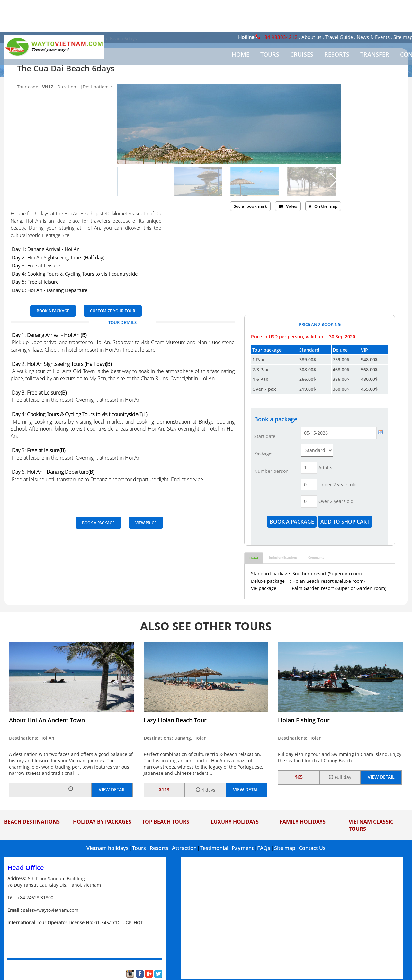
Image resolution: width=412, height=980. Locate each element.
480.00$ (369, 379)
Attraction (184, 848)
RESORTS (337, 54)
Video (288, 206)
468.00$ (341, 369)
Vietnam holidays (107, 848)
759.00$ (341, 359)
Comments (316, 558)
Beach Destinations (32, 822)
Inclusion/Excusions (283, 558)
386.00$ (341, 379)
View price (146, 523)
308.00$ (308, 369)
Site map (285, 848)
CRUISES (302, 54)
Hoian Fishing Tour (304, 720)
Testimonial (214, 848)
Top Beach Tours (166, 822)
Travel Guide (339, 37)
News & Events (373, 37)
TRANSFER (375, 54)
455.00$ (369, 389)
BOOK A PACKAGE (53, 311)
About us (311, 37)
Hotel (254, 558)
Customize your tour (113, 311)
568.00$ (369, 369)
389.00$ (308, 359)
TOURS (270, 54)
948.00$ (369, 359)
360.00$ (341, 389)
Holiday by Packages (102, 822)
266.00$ (308, 379)
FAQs (264, 848)
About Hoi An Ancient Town (47, 720)
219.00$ (308, 389)
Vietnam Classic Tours (371, 825)
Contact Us (312, 848)
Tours (139, 848)
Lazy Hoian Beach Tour (175, 720)
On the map (323, 206)
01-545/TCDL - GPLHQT (119, 923)
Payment (243, 848)
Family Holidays (303, 822)
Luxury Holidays (235, 822)
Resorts (159, 848)
